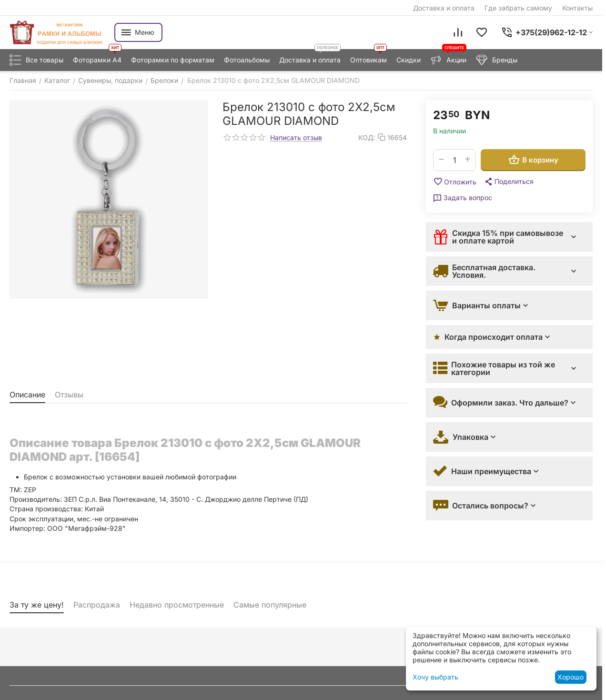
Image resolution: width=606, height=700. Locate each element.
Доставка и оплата (444, 8)
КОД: (367, 137)
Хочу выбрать (435, 677)
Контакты (577, 8)
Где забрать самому (518, 8)
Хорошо (571, 677)
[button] (509, 182)
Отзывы (69, 395)
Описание (27, 395)
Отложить (455, 182)
